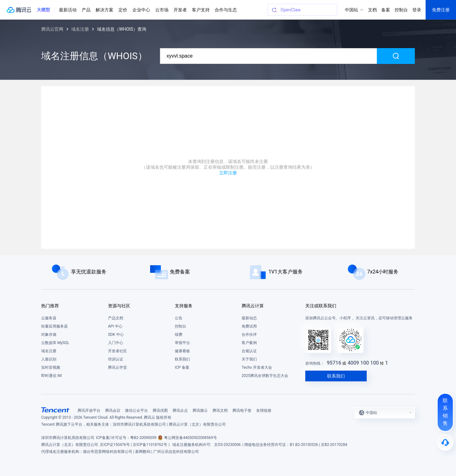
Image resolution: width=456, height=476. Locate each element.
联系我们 (182, 359)
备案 (386, 10)
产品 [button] (86, 10)
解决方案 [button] (104, 10)
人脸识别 (49, 359)
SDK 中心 (116, 335)
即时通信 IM (51, 376)
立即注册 (228, 173)
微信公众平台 (136, 410)
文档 (372, 10)
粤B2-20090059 (143, 438)
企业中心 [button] (141, 10)
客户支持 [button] (201, 10)
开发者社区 (117, 351)
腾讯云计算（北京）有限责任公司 (70, 445)
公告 (179, 318)
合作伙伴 (249, 335)
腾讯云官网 (52, 29)
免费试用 (249, 326)
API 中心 (115, 326)
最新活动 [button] (68, 10)
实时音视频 (51, 367)
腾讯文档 (220, 410)
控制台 (180, 326)
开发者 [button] (180, 10)
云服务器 (49, 318)
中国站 (351, 10)
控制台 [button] (401, 10)
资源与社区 (119, 306)
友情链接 (264, 410)
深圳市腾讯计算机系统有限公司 (68, 438)
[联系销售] (445, 412)
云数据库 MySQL (55, 343)
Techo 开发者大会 (257, 367)
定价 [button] (123, 10)
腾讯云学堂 (117, 367)
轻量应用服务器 (54, 326)
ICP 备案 (182, 367)
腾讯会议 (113, 410)
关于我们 (249, 359)
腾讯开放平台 (89, 410)
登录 (417, 10)
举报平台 (182, 343)
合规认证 (249, 351)
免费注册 (441, 10)
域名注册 (80, 29)
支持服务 (184, 306)
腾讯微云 (200, 410)
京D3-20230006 (227, 445)
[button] (43, 10)
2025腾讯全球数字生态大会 (265, 376)
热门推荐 (50, 306)
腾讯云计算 (253, 306)
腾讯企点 (180, 410)
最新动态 (249, 318)
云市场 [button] (162, 10)
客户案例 (249, 343)
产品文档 (116, 318)
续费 (179, 335)
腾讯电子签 (242, 410)
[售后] (445, 442)
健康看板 (182, 351)
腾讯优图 (160, 410)
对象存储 (49, 335)
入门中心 (116, 343)
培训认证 (116, 359)
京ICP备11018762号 (150, 445)
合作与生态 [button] (226, 10)
